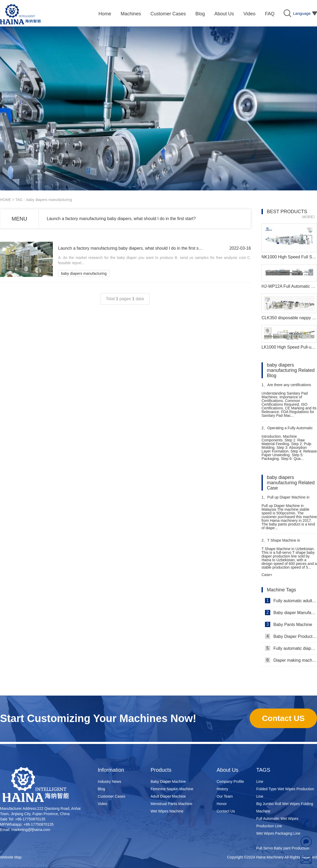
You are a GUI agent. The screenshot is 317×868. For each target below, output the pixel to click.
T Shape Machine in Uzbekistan (281, 543)
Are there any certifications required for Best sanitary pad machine (286, 387)
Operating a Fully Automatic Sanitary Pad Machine (287, 430)
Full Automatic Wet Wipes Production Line (277, 824)
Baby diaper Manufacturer (291, 613)
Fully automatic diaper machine (291, 648)
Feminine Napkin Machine (172, 789)
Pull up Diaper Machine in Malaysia (285, 499)
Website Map (11, 857)
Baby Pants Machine (289, 624)
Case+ (267, 575)
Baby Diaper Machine (168, 782)
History (222, 789)
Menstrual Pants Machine (171, 804)
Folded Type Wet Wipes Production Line (285, 794)
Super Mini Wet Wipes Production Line (284, 779)
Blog (101, 789)
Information (111, 770)
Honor (222, 804)
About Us (227, 770)
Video (102, 804)
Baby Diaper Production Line (291, 636)
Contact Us (226, 811)
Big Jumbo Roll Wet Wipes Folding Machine (285, 809)
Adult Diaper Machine (168, 796)
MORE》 (310, 217)
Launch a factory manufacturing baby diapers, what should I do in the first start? (121, 219)
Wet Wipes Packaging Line (278, 835)
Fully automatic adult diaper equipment (291, 601)
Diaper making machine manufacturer (291, 660)
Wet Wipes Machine (167, 811)
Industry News (109, 782)
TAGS (263, 770)
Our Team (225, 796)
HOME (6, 200)
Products (161, 770)
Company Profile (230, 782)
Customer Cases (111, 796)
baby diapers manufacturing (84, 273)
